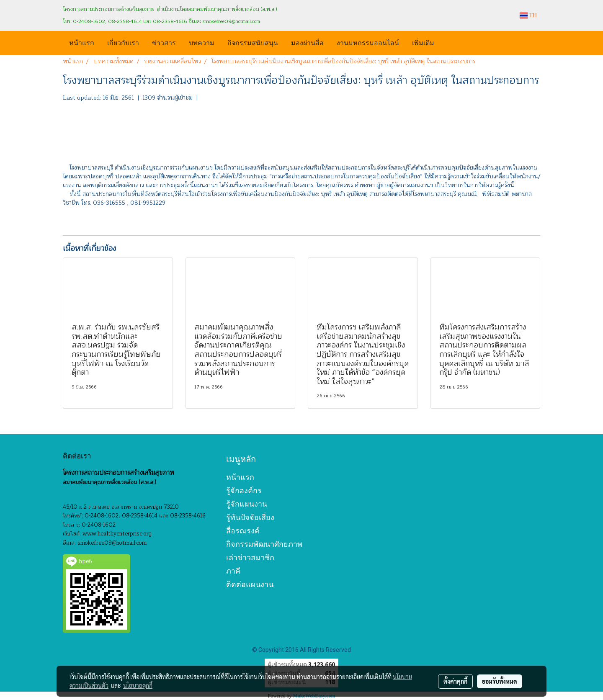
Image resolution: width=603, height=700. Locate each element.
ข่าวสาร (164, 42)
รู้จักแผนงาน (247, 504)
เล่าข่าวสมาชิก (250, 557)
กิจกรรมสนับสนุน (253, 42)
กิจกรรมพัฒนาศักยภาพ (264, 544)
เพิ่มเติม (423, 42)
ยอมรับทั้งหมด (500, 681)
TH (528, 15)
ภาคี (233, 571)
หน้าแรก (82, 42)
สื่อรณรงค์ (243, 531)
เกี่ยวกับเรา (123, 42)
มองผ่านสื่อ (307, 42)
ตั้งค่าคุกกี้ (455, 681)
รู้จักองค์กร (244, 490)
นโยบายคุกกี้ (138, 685)
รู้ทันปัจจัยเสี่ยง (250, 517)
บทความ (202, 42)
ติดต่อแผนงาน (250, 584)
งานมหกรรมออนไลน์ (368, 42)
